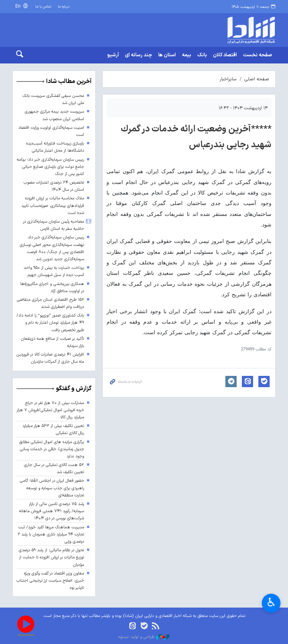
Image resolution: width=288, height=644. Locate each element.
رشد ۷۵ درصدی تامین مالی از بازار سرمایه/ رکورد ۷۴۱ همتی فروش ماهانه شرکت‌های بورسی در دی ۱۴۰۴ (52, 511)
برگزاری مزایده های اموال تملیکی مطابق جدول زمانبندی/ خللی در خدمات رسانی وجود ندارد (52, 449)
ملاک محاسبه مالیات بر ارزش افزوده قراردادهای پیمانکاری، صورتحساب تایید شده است (53, 206)
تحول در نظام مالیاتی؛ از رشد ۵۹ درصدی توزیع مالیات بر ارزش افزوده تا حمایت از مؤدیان (51, 557)
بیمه (187, 55)
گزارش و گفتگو (74, 389)
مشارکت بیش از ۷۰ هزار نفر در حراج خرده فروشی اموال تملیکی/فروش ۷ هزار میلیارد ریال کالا (50, 410)
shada (245, 30)
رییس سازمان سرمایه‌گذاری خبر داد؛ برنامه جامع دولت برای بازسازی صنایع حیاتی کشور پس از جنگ (50, 167)
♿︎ (271, 602)
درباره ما (64, 7)
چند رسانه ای (139, 55)
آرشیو (113, 55)
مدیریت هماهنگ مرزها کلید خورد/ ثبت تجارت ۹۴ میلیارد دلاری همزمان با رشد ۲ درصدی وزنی (51, 535)
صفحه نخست (258, 55)
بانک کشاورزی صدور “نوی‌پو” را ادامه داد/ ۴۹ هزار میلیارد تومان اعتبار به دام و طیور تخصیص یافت (50, 323)
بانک (202, 55)
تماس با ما (43, 7)
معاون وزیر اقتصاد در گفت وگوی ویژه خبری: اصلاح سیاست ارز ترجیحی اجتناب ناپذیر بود (50, 581)
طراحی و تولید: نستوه (144, 637)
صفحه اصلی (257, 79)
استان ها (167, 55)
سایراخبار (228, 79)
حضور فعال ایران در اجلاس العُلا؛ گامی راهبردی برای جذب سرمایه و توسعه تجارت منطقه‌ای (52, 488)
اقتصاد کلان (225, 55)
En (19, 6)
